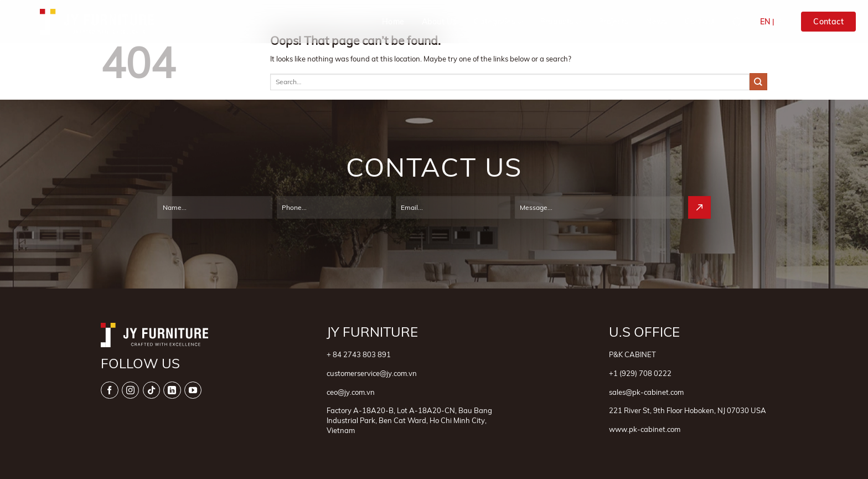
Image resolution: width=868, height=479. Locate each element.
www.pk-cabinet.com (645, 429)
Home (393, 22)
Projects (613, 22)
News (657, 22)
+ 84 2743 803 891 (359, 354)
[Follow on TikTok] (151, 390)
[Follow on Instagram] (130, 390)
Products (561, 22)
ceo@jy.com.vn (351, 392)
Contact (700, 22)
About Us (439, 22)
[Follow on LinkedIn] (172, 390)
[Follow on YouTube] (193, 390)
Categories (498, 22)
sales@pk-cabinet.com (646, 392)
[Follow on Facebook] (109, 390)
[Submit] (758, 82)
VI (780, 22)
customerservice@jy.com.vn (372, 373)
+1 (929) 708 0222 (640, 373)
